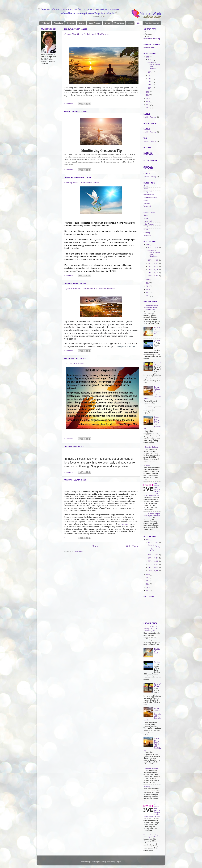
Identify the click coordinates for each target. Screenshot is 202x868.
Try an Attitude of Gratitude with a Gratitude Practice (89, 288)
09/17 (150, 75)
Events (107, 23)
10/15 (150, 72)
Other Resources (149, 48)
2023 (148, 57)
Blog (139, 23)
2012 (148, 105)
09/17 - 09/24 (153, 263)
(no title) (157, 341)
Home (95, 546)
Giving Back (119, 23)
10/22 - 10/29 (153, 248)
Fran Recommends (152, 23)
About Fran (58, 23)
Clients (81, 23)
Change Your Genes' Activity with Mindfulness (86, 34)
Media (130, 23)
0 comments (69, 104)
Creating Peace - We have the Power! (82, 183)
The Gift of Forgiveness (76, 364)
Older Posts (132, 546)
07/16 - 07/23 (153, 270)
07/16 (150, 82)
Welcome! (46, 23)
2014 (148, 102)
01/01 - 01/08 (153, 276)
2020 (148, 92)
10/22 (150, 60)
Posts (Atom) (79, 551)
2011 (148, 108)
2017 (148, 95)
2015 (148, 98)
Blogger (118, 862)
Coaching (71, 23)
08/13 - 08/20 (153, 267)
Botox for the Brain (151, 447)
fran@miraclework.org (152, 39)
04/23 (150, 85)
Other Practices (95, 23)
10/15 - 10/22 (153, 260)
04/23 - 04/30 (153, 273)
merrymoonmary (100, 862)
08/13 (150, 79)
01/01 (150, 88)
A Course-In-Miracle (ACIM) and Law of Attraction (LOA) (151, 308)
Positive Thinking (150, 117)
